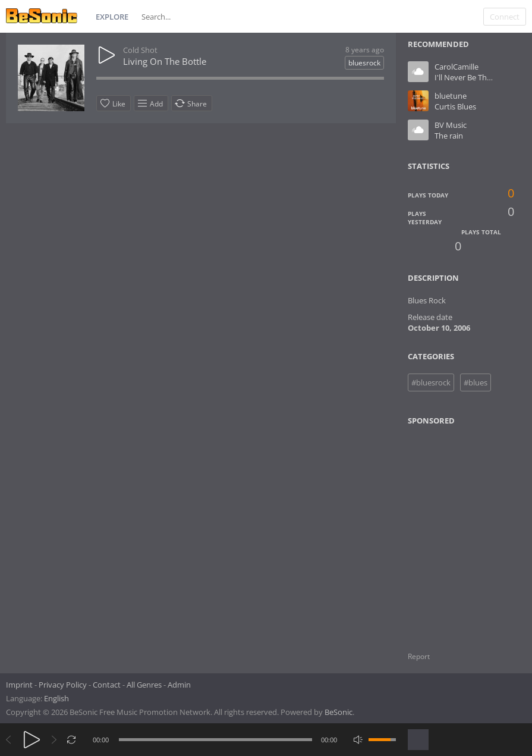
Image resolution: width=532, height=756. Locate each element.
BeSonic (339, 712)
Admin (179, 685)
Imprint (19, 685)
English (56, 698)
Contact (107, 685)
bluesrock (364, 63)
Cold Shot (140, 50)
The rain (449, 136)
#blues (476, 382)
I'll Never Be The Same (473, 77)
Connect (505, 17)
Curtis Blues (455, 106)
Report (419, 656)
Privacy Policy (63, 685)
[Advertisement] (465, 531)
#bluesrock (431, 382)
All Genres (144, 685)
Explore (112, 17)
